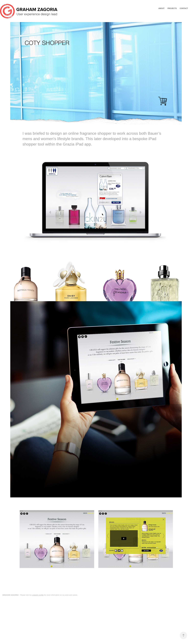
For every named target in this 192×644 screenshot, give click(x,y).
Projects (172, 8)
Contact (184, 8)
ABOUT (162, 8)
